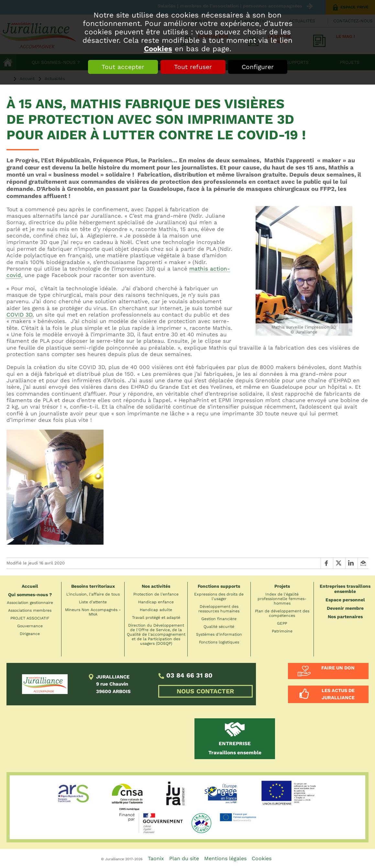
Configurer (258, 67)
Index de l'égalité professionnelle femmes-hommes (282, 599)
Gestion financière (219, 619)
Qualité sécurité (219, 627)
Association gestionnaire (30, 603)
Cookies (158, 49)
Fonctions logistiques (219, 642)
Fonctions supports (219, 586)
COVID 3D (19, 315)
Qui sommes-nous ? (30, 595)
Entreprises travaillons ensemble (345, 589)
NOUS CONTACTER (205, 691)
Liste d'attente (93, 602)
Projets (282, 586)
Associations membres (30, 610)
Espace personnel (345, 600)
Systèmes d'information (219, 634)
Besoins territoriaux (93, 586)
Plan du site (184, 858)
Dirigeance (30, 634)
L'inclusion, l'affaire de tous (93, 594)
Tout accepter (123, 67)
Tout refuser (193, 67)
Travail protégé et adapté (156, 618)
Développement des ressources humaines (219, 609)
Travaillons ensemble (235, 748)
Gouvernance (30, 626)
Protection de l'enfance (156, 594)
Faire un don (338, 668)
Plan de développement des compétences (282, 613)
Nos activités (156, 586)
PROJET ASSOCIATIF (30, 618)
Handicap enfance (156, 602)
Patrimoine (282, 631)
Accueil (30, 586)
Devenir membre (345, 608)
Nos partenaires (345, 617)
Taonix (156, 858)
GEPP (282, 623)
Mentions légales (225, 858)
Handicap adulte (156, 610)
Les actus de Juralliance (338, 694)
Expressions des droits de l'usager (219, 596)
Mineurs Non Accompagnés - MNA (93, 612)
